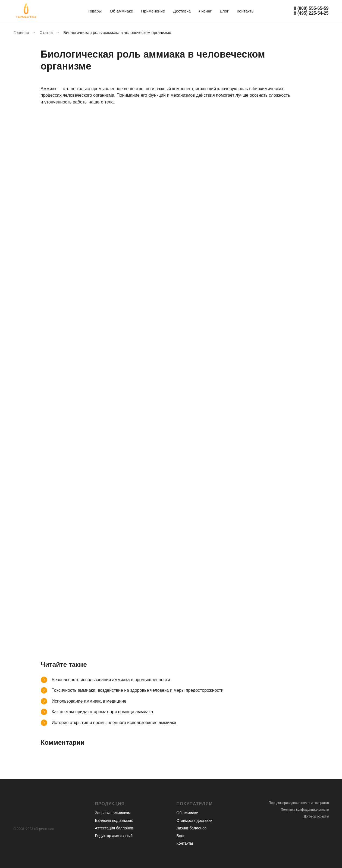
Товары (95, 11)
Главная (21, 32)
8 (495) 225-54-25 (311, 13)
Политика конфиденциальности (305, 810)
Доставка (182, 11)
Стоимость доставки (194, 820)
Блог (224, 11)
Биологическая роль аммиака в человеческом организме (117, 32)
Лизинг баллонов (192, 828)
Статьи (46, 32)
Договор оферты (316, 816)
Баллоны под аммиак (114, 820)
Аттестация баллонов (114, 828)
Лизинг (205, 11)
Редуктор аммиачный (114, 836)
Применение (153, 11)
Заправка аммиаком (113, 813)
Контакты (245, 11)
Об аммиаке (121, 11)
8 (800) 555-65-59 (311, 8)
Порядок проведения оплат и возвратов (299, 803)
